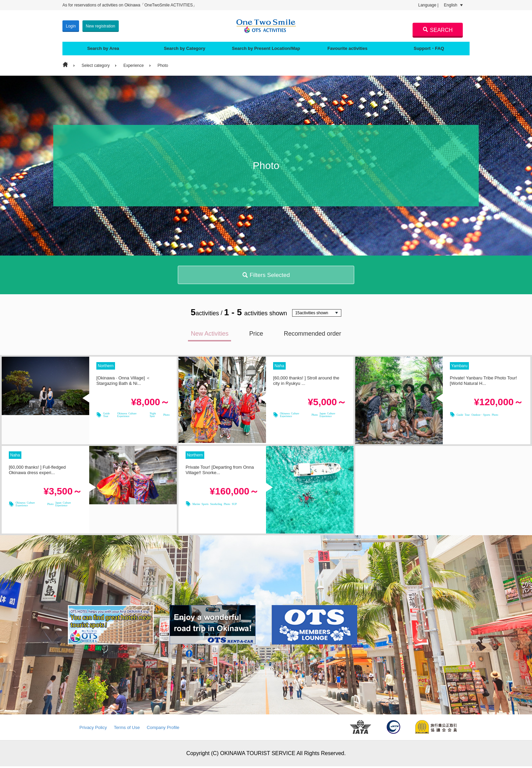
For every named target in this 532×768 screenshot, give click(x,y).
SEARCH (438, 30)
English (453, 5)
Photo (163, 64)
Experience (134, 64)
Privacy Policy (93, 729)
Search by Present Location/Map (266, 47)
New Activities (210, 335)
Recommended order (312, 335)
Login (71, 25)
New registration (101, 25)
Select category (96, 64)
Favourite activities (347, 47)
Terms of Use (127, 729)
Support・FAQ (429, 47)
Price (256, 335)
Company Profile (163, 729)
